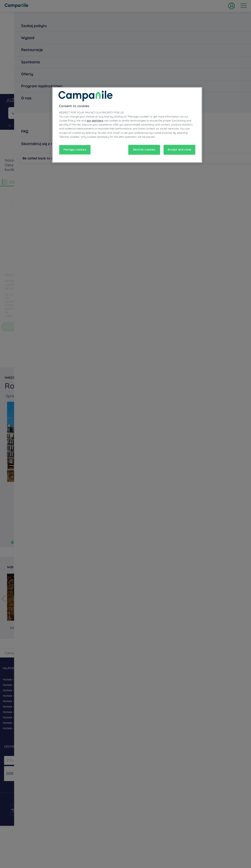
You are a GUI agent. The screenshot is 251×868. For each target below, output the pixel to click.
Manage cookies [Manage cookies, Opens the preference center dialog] (75, 150)
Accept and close (180, 150)
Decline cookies (144, 150)
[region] (127, 125)
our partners (95, 121)
